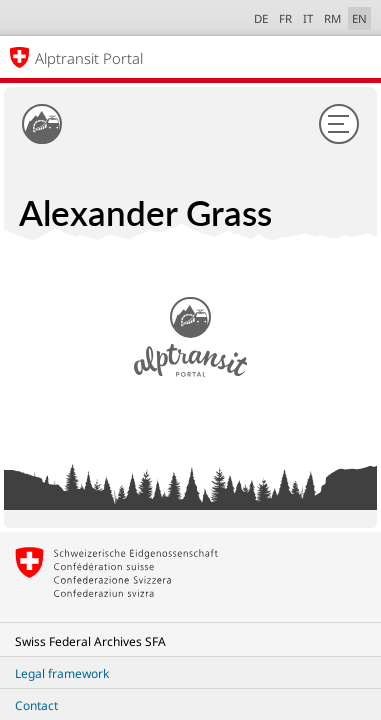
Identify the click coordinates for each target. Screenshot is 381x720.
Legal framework (62, 673)
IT (308, 18)
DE (261, 18)
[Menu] (339, 124)
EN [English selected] (359, 18)
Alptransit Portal (89, 58)
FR (285, 18)
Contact (36, 705)
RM (332, 18)
